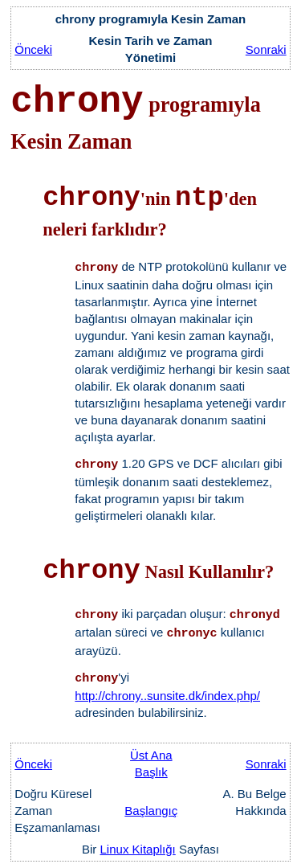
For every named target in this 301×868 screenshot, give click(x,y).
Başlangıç (151, 811)
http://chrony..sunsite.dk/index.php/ (167, 696)
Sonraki (266, 49)
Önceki (33, 49)
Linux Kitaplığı (138, 849)
